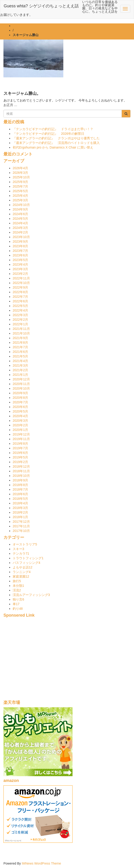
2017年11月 (21, 526)
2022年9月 (20, 287)
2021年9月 (20, 338)
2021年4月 (20, 361)
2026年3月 (20, 173)
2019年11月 (21, 439)
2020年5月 (20, 411)
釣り (18, 609)
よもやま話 (23, 567)
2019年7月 (20, 448)
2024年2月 (20, 232)
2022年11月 (21, 278)
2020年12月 (21, 379)
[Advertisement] (67, 661)
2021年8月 (20, 343)
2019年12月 (21, 434)
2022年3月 (20, 315)
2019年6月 (20, 453)
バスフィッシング (26, 563)
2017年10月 (21, 531)
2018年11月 (21, 471)
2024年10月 (21, 205)
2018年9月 (20, 480)
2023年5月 (20, 260)
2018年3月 (20, 508)
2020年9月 (20, 393)
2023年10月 (21, 237)
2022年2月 (20, 320)
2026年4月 (20, 168)
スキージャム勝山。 (22, 93)
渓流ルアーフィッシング (31, 595)
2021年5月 (20, 356)
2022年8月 (20, 292)
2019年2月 (20, 462)
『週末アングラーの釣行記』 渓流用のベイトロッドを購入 (56, 143)
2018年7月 (20, 489)
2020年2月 (20, 425)
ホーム (17, 26)
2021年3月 (20, 365)
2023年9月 (20, 242)
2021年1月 (20, 375)
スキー (18, 549)
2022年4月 (20, 310)
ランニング (22, 572)
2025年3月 (20, 200)
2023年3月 (20, 269)
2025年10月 (21, 177)
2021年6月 (20, 352)
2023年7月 (20, 251)
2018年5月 (20, 499)
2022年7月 (20, 297)
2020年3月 (20, 421)
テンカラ (21, 553)
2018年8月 (20, 485)
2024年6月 (20, 214)
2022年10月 (21, 283)
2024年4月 (20, 223)
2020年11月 (21, 384)
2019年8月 (20, 444)
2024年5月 (20, 219)
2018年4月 (20, 503)
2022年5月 (20, 306)
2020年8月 (20, 398)
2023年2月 (20, 274)
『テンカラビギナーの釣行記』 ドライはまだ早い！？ (53, 129)
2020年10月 (21, 388)
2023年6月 (20, 255)
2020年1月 (20, 430)
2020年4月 (20, 416)
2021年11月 (21, 329)
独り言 (18, 599)
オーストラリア (25, 544)
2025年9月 (20, 182)
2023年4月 (20, 264)
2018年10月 (21, 476)
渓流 (17, 590)
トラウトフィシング (28, 558)
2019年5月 (20, 457)
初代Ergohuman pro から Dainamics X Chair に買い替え (53, 147)
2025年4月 (20, 196)
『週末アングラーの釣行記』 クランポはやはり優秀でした (56, 138)
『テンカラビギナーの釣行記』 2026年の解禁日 (50, 134)
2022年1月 (20, 324)
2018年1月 (20, 517)
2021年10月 (21, 333)
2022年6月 (20, 301)
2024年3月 (20, 228)
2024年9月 (20, 209)
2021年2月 (20, 370)
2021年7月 (20, 347)
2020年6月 (20, 407)
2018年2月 (20, 512)
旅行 (17, 581)
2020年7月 (20, 402)
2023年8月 (20, 246)
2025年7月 (20, 186)
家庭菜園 (21, 576)
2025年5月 (20, 191)
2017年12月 (21, 522)
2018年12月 (21, 466)
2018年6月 (20, 494)
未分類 (18, 586)
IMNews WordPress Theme (41, 863)
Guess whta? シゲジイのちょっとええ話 (41, 6)
